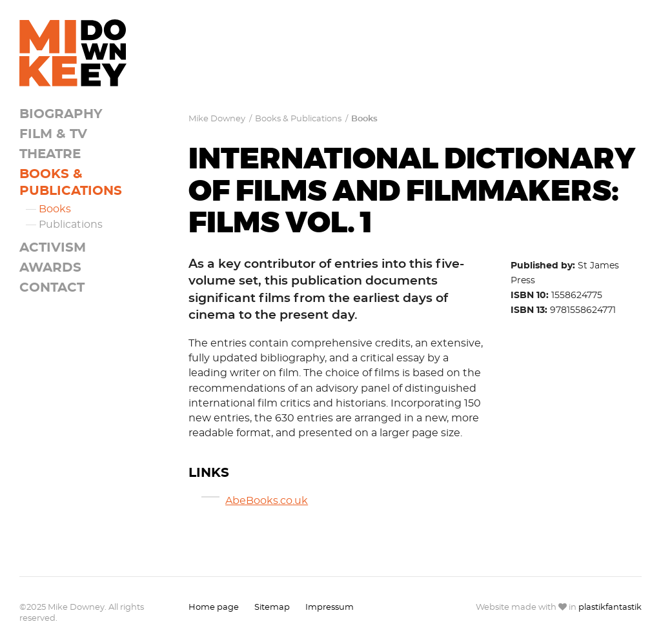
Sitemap (272, 608)
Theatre (50, 154)
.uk (300, 501)
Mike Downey (217, 119)
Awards (50, 268)
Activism (53, 248)
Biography (61, 114)
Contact (52, 288)
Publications (71, 225)
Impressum (330, 608)
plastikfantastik (610, 608)
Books (55, 209)
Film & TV (53, 134)
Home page (214, 608)
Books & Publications (298, 119)
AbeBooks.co (259, 501)
